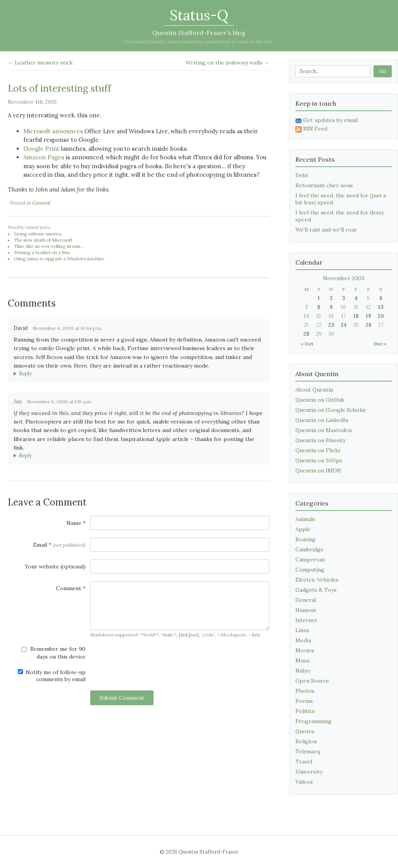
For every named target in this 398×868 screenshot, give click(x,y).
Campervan (310, 559)
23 (331, 325)
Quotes (305, 731)
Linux (302, 630)
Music (303, 661)
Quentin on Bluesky (320, 440)
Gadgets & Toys (316, 590)
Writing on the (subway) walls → (227, 63)
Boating (305, 539)
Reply (25, 374)
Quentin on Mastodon (324, 430)
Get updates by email (326, 120)
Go (383, 71)
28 (306, 334)
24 (344, 325)
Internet (306, 620)
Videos (304, 782)
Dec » (380, 344)
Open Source (312, 681)
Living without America (38, 234)
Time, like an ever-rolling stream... (49, 246)
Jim (18, 402)
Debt (302, 175)
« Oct (307, 344)
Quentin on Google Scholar (331, 410)
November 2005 (344, 278)
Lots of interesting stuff (59, 88)
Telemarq (308, 751)
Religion (306, 741)
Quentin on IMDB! (319, 471)
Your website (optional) (55, 566)
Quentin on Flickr (318, 450)
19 (368, 316)
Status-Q (199, 15)
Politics (305, 711)
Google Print (41, 149)
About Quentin (314, 390)
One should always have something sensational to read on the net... (199, 42)
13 (381, 307)
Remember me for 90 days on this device (53, 653)
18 (356, 316)
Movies (305, 650)
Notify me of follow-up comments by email (52, 676)
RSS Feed (311, 129)
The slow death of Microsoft (43, 240)
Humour (306, 610)
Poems (304, 701)
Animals (305, 519)
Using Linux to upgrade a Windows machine (59, 259)
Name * (76, 523)
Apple (303, 529)
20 (381, 316)
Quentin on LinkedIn (322, 420)
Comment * (71, 588)
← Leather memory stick (40, 63)
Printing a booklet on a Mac (42, 253)
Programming (313, 721)
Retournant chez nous (324, 185)
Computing (310, 570)
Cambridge (310, 549)
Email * (59, 545)
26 (368, 325)
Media (303, 640)
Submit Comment (122, 698)
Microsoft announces (53, 131)
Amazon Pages (44, 157)
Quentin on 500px (319, 460)
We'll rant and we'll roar (326, 230)
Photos (305, 691)
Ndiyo (303, 671)
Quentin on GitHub (320, 400)
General (41, 203)
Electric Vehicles (317, 580)
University (309, 772)
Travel (304, 762)
